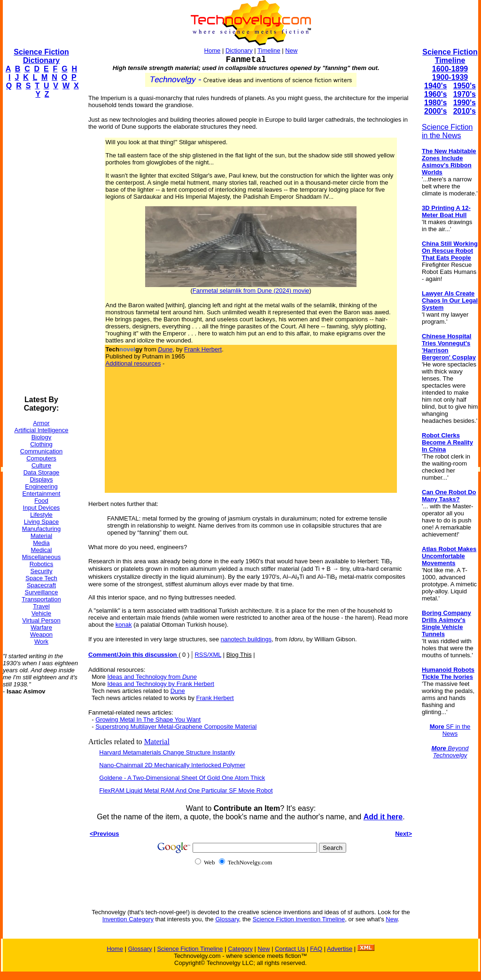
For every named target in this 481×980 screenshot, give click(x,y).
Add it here (383, 817)
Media (41, 543)
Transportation (41, 599)
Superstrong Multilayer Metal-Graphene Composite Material (176, 727)
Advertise (340, 949)
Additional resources (133, 363)
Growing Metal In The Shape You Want (148, 719)
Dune (178, 691)
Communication (41, 451)
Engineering (41, 486)
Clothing (41, 444)
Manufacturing (41, 529)
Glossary (227, 919)
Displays (41, 479)
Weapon (41, 634)
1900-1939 (450, 77)
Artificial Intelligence (42, 430)
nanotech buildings (246, 639)
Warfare (41, 627)
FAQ (316, 949)
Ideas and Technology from (152, 677)
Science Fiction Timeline (450, 56)
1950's (465, 86)
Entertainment (42, 494)
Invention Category (128, 919)
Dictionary (239, 51)
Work (41, 642)
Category (240, 949)
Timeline (269, 51)
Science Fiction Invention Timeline (299, 919)
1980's (435, 103)
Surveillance (42, 592)
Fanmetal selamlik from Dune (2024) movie (251, 291)
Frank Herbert (203, 349)
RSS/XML (208, 655)
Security (42, 571)
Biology (42, 437)
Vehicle (41, 613)
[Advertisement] (40, 247)
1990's (465, 103)
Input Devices (42, 508)
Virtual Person (41, 620)
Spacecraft (41, 585)
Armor (41, 423)
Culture (41, 465)
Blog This (239, 655)
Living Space (41, 522)
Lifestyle (41, 515)
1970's (465, 94)
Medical (42, 550)
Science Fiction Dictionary (41, 56)
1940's (435, 86)
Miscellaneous (41, 557)
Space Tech (41, 578)
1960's (435, 94)
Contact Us (290, 949)
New (291, 51)
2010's (465, 111)
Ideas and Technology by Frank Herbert (160, 684)
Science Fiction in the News (447, 131)
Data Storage (42, 472)
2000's (435, 111)
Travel (41, 606)
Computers (41, 458)
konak (124, 625)
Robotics (42, 564)
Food (41, 501)
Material (41, 536)
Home (213, 51)
